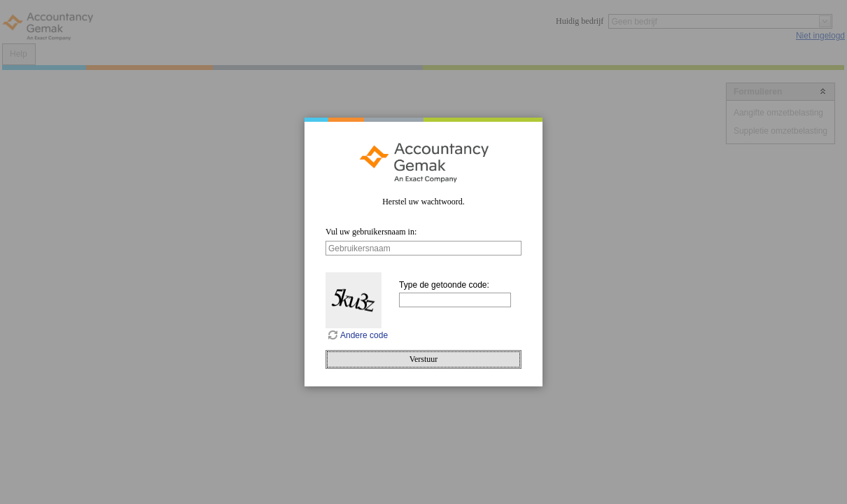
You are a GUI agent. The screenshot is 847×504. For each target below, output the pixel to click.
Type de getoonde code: (444, 285)
